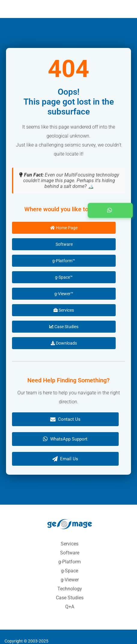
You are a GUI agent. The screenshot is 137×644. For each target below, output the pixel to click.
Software (64, 244)
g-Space (70, 571)
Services (64, 310)
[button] (110, 210)
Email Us (65, 459)
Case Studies (64, 327)
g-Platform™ (64, 261)
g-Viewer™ (64, 294)
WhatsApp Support (65, 439)
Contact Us (65, 419)
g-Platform (70, 562)
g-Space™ (64, 277)
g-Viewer (70, 580)
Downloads (64, 343)
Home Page (64, 228)
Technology (70, 589)
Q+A (70, 607)
